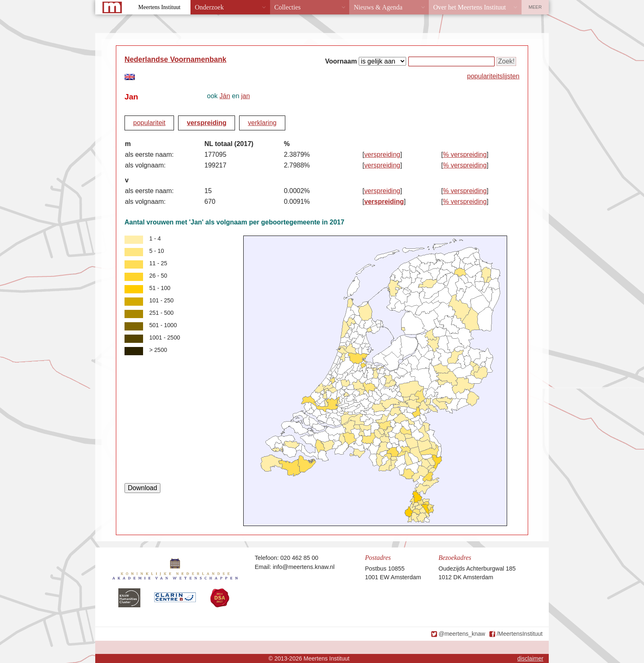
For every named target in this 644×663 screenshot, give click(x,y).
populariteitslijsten (493, 76)
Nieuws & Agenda (378, 7)
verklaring (262, 123)
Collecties (287, 7)
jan (246, 96)
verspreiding (207, 123)
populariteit (149, 123)
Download (142, 488)
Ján (225, 96)
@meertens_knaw (462, 634)
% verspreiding (465, 155)
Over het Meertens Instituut (470, 7)
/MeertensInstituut (520, 634)
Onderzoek (209, 7)
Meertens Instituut (159, 7)
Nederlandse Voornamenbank (175, 59)
